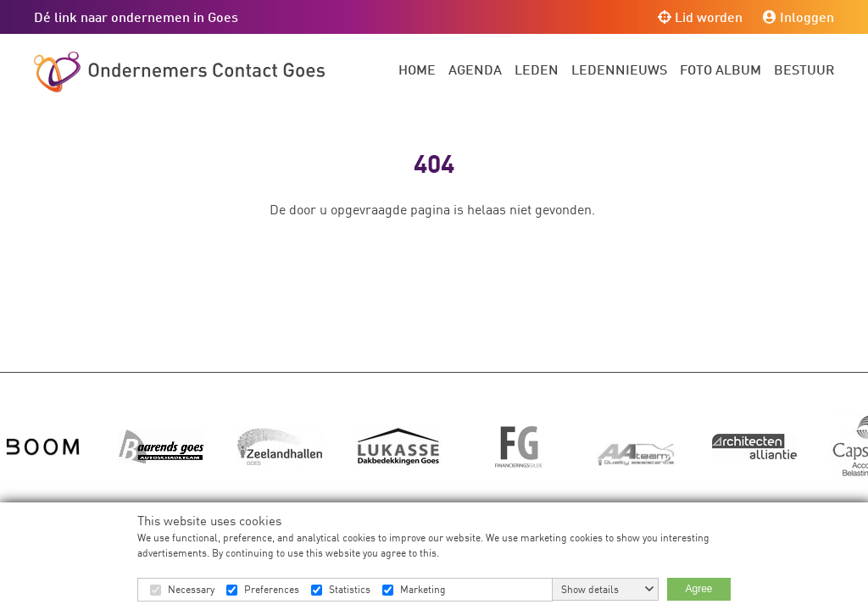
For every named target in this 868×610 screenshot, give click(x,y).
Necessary (191, 589)
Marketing (423, 589)
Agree (698, 589)
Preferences (272, 589)
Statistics (350, 589)
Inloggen (798, 17)
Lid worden (700, 17)
